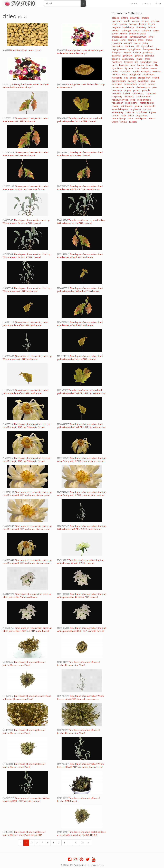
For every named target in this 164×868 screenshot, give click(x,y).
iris (137, 62)
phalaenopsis (143, 87)
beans (151, 24)
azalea (123, 24)
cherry (124, 34)
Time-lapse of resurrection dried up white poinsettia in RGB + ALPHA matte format (27, 629)
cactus (136, 31)
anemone (117, 21)
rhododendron (143, 96)
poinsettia (117, 90)
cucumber (117, 43)
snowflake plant (120, 109)
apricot (136, 21)
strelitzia (130, 112)
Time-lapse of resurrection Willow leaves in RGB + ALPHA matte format (26, 799)
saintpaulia (127, 106)
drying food (147, 46)
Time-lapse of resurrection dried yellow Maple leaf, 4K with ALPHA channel (80, 290)
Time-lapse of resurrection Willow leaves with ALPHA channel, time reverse (81, 697)
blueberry (141, 27)
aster (115, 24)
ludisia (145, 68)
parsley (132, 81)
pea (153, 81)
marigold (146, 71)
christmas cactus (138, 34)
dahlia (137, 43)
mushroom (148, 74)
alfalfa (124, 18)
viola (130, 119)
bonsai (152, 27)
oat (126, 78)
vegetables (142, 115)
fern (158, 49)
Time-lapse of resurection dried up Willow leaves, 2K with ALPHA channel (26, 222)
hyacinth (129, 62)
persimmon (118, 87)
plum (155, 87)
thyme (152, 112)
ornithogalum (119, 81)
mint (124, 74)
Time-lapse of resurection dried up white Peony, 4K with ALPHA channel (81, 562)
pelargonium (130, 84)
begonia (116, 27)
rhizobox (129, 96)
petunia (130, 87)
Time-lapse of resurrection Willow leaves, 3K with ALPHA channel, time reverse (81, 765)
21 (83, 843)
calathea (146, 31)
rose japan (118, 103)
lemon (141, 65)
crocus (149, 40)
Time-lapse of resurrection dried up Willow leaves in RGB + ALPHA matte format (82, 528)
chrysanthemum (138, 37)
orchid (156, 78)
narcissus (117, 78)
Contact (146, 3)
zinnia (124, 122)
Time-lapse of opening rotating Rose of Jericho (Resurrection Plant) (27, 697)
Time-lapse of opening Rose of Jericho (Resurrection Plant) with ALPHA (24, 833)
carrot (156, 31)
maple (136, 71)
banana (133, 24)
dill (137, 46)
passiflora (143, 81)
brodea (116, 31)
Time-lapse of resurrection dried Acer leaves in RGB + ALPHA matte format (25, 188)
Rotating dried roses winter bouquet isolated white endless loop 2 (26, 86)
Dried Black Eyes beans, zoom (26, 50)
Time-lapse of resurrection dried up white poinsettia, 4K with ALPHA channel (82, 596)
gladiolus (150, 56)
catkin (115, 34)
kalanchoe (146, 62)
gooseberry (128, 59)
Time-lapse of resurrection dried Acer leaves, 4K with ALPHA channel (80, 256)
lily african (117, 68)
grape (139, 59)
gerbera (139, 56)
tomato (116, 115)
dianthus (129, 46)
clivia (151, 37)
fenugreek (148, 49)
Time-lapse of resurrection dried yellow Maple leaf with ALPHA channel (79, 120)
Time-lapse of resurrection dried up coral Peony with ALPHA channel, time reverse (82, 460)
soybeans (136, 109)
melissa (156, 71)
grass (148, 59)
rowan (115, 106)
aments (146, 18)
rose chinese (144, 100)
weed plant (141, 119)
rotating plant (147, 103)
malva (115, 71)
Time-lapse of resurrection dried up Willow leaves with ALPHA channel (81, 222)
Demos (134, 3)
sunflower (142, 112)
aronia (145, 21)
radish (126, 93)
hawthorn (117, 62)
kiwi (155, 62)
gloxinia (116, 59)
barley (143, 24)
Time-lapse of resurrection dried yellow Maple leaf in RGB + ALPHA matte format (81, 392)
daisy (145, 43)
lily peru (129, 68)
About (158, 3)
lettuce (149, 65)
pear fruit (117, 84)
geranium (127, 56)
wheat (152, 119)
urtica (131, 115)
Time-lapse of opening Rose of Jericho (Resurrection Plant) (24, 664)
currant (128, 43)
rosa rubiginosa (120, 100)
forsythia (117, 52)
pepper (152, 84)
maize (154, 68)
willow (115, 122)
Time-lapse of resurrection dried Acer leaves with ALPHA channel (25, 120)
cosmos (132, 40)
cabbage (126, 31)
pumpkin (116, 93)
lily (157, 65)
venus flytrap (119, 119)
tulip (124, 115)
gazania (116, 56)
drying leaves (119, 49)
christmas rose (120, 37)
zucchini (133, 122)
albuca (115, 18)
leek (133, 65)
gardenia (148, 52)
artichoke (155, 21)
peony (142, 84)
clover (115, 40)
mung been (135, 74)
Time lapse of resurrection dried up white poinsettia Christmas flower (27, 596)
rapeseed (151, 93)
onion (133, 78)
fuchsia (137, 52)
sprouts (147, 109)
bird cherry (128, 27)
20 (76, 843)
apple (127, 21)
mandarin (125, 71)
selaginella (150, 106)
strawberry (118, 112)
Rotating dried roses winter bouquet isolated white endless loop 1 (80, 52)
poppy (128, 90)
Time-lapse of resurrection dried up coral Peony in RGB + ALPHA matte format (26, 426)
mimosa (116, 74)
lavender (124, 65)
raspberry (117, 96)
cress (141, 40)
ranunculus (138, 93)
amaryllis (135, 18)
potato (137, 90)
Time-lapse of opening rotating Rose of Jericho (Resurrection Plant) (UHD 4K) (81, 833)
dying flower (134, 49)
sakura (138, 106)
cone (123, 40)
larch (114, 65)
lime (137, 68)
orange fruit (144, 78)
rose (133, 100)
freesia (127, 52)
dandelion (117, 46)
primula (146, 90)
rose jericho (131, 103)
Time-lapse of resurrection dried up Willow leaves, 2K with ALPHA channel (26, 256)
